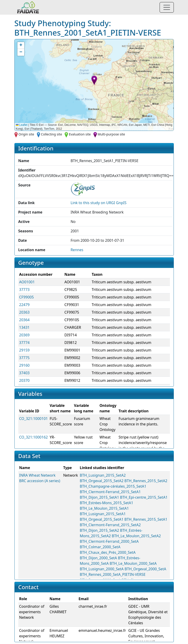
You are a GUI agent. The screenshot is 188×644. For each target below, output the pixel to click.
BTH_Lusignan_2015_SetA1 (103, 514)
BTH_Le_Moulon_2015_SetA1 (104, 508)
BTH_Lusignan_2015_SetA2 (103, 475)
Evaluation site (80, 134)
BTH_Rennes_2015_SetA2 (146, 481)
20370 (25, 380)
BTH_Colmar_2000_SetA (100, 547)
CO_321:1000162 (34, 437)
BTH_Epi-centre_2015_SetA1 (144, 497)
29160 (25, 365)
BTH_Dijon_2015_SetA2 (99, 530)
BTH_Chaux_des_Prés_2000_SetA (108, 552)
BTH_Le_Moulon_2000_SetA (133, 563)
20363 (25, 312)
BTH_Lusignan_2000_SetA (102, 569)
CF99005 (27, 297)
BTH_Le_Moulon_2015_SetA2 (136, 536)
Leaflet (22, 125)
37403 (25, 373)
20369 (25, 335)
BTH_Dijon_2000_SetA (98, 558)
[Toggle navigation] (167, 7)
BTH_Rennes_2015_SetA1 (146, 519)
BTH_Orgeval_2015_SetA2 (102, 481)
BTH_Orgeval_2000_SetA (145, 569)
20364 (25, 320)
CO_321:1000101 (34, 419)
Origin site (26, 134)
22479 (25, 305)
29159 (25, 350)
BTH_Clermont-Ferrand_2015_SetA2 (110, 525)
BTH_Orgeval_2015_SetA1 (102, 519)
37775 (25, 358)
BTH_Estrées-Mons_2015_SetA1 (106, 503)
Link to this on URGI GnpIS (98, 203)
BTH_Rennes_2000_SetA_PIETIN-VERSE (113, 574)
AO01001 (27, 282)
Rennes (77, 250)
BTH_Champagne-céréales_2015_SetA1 (113, 486)
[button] (94, 80)
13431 (25, 327)
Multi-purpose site (111, 134)
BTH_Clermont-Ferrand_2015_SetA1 (110, 492)
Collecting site (52, 134)
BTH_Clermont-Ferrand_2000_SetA (109, 541)
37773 (25, 290)
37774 (25, 343)
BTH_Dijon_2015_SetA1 (99, 497)
